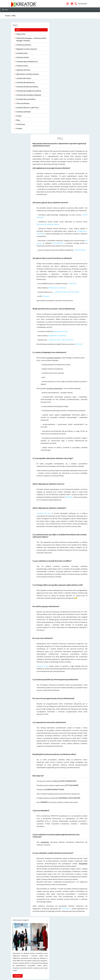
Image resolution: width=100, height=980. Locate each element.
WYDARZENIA (58, 243)
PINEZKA (69, 497)
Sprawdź (18, 976)
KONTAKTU (66, 909)
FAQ (18, 30)
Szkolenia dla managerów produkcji (29, 91)
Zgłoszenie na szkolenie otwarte (28, 74)
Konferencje (21, 124)
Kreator (8, 16)
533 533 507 (82, 4)
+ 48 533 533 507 (80, 250)
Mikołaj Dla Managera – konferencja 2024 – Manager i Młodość (32, 39)
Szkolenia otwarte (23, 57)
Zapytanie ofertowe (23, 70)
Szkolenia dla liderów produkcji (27, 87)
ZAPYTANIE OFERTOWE (68, 4)
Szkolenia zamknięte (23, 112)
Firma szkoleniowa (23, 103)
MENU (5, 10)
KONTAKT (73, 283)
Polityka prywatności (24, 45)
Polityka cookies (22, 66)
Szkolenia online (22, 53)
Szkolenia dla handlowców (25, 82)
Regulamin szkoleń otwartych (27, 49)
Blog (18, 120)
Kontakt (19, 128)
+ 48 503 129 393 (60, 292)
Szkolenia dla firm (44, 513)
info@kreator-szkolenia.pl (57, 288)
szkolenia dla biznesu (24, 78)
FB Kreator (46, 296)
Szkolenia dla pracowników (26, 99)
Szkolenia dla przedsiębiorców (27, 61)
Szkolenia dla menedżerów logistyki (29, 95)
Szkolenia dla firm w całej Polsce (28, 107)
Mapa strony (21, 34)
